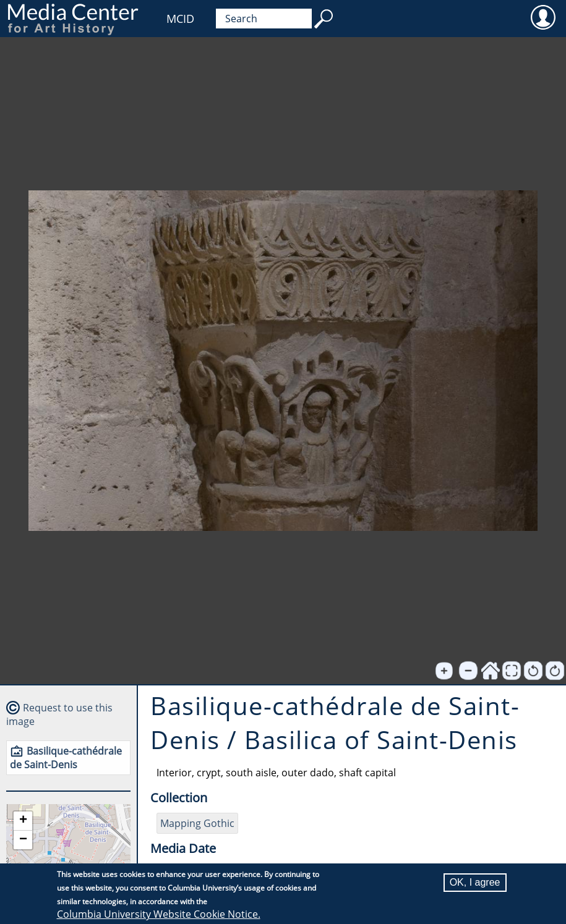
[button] (23, 821)
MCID (180, 19)
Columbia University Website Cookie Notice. (159, 915)
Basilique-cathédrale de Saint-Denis (66, 758)
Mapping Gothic (197, 823)
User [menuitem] (543, 17)
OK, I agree (475, 883)
